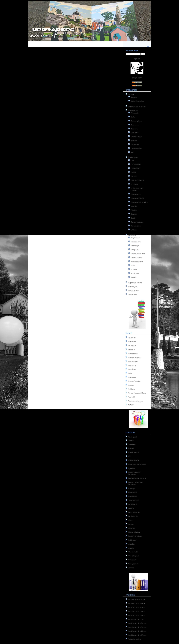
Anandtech (132, 445)
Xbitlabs (131, 568)
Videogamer (132, 560)
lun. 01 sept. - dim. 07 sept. (137, 635)
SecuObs (131, 544)
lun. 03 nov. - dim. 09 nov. (137, 600)
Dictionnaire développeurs (137, 465)
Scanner (134, 214)
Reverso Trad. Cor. (135, 381)
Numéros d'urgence (135, 357)
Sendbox (131, 385)
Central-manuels (134, 453)
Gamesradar (133, 493)
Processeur (135, 145)
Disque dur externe (137, 180)
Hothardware (133, 497)
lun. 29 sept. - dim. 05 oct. (137, 619)
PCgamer (132, 528)
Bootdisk (131, 449)
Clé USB (134, 176)
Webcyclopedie (133, 564)
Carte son (134, 129)
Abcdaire (131, 441)
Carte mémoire (136, 165)
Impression (132, 346)
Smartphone (135, 274)
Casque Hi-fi (135, 250)
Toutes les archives (135, 639)
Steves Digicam (134, 556)
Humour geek (133, 287)
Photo (133, 266)
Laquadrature (133, 504)
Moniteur (134, 210)
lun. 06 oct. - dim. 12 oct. (137, 615)
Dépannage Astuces (135, 283)
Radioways (132, 377)
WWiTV (131, 405)
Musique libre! (133, 516)
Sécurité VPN (133, 295)
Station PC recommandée (137, 106)
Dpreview (132, 469)
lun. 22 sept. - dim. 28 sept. (137, 623)
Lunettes (134, 206)
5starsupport (133, 437)
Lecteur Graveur (137, 137)
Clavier (133, 172)
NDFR (130, 520)
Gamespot (132, 489)
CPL (133, 161)
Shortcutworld (133, 552)
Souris (133, 218)
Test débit (132, 397)
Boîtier (133, 117)
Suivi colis (132, 389)
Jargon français (134, 501)
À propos (137, 59)
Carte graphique (136, 121)
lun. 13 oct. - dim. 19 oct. (137, 611)
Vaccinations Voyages (136, 401)
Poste (130, 373)
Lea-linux (131, 508)
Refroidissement (137, 149)
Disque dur (135, 133)
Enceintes (134, 184)
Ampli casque (136, 238)
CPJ (130, 457)
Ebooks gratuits (134, 291)
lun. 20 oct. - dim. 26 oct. (137, 607)
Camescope (135, 246)
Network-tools (133, 353)
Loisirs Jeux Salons (138, 101)
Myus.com (132, 349)
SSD (133, 153)
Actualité (131, 94)
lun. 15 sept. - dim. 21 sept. (137, 627)
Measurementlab (134, 512)
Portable (134, 270)
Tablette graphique (137, 222)
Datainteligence (134, 461)
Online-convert (133, 361)
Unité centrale (133, 110)
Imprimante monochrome (139, 202)
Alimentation (135, 113)
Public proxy (132, 540)
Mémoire (134, 141)
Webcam (134, 230)
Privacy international (135, 536)
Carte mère (135, 125)
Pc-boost (131, 524)
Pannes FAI (132, 365)
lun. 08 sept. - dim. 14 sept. (137, 631)
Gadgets (134, 97)
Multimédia (132, 235)
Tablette (134, 278)
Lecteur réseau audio (138, 254)
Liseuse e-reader (137, 258)
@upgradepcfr (137, 78)
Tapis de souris (136, 226)
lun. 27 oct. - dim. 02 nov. (137, 603)
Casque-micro (136, 169)
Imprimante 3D (136, 194)
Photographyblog (134, 532)
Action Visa (132, 338)
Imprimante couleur (138, 198)
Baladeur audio (136, 242)
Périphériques (133, 158)
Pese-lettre (132, 369)
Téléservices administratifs (137, 393)
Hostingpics (132, 342)
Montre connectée (137, 262)
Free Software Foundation (137, 479)
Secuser (131, 548)
